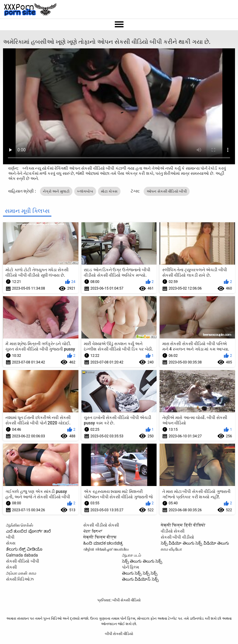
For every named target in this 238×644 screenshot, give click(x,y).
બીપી (10, 537)
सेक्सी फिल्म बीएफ (100, 537)
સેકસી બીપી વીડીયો (177, 537)
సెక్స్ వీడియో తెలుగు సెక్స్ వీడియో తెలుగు (195, 543)
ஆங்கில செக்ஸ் (20, 525)
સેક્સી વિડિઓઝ (20, 579)
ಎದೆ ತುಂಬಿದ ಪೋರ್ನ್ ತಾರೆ (28, 531)
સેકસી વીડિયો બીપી (23, 561)
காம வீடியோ (171, 549)
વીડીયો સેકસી (173, 531)
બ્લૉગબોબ (85, 191)
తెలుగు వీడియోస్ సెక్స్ (140, 579)
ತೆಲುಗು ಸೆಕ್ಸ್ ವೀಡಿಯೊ (24, 549)
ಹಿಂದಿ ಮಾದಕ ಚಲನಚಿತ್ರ (103, 543)
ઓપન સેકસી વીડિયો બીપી (167, 191)
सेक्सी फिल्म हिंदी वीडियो (183, 525)
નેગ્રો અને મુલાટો (56, 191)
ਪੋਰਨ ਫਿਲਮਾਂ (93, 531)
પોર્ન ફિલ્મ (131, 567)
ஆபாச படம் (132, 555)
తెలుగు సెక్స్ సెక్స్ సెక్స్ (140, 573)
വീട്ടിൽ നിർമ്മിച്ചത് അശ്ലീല (106, 549)
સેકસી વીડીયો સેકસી (101, 525)
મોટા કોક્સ (109, 191)
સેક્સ (11, 543)
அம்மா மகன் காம (21, 573)
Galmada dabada (22, 555)
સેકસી (11, 567)
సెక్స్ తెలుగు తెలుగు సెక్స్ (142, 561)
